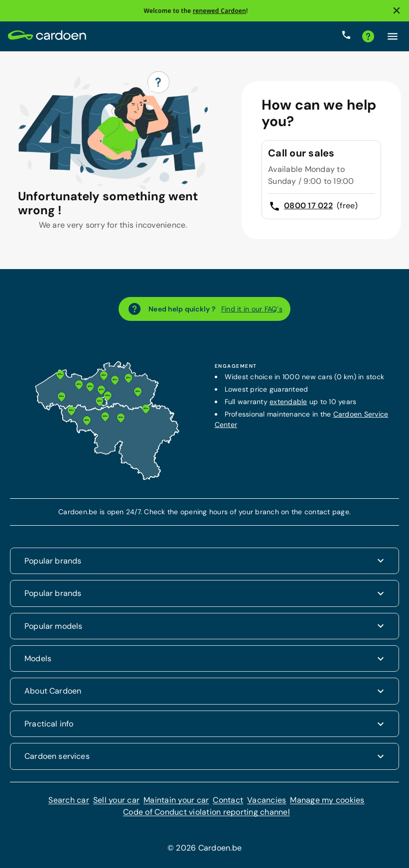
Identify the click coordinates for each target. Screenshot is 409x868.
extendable (288, 402)
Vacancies (267, 800)
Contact (228, 800)
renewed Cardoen (219, 11)
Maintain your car (176, 800)
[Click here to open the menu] (393, 36)
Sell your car (116, 800)
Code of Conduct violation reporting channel (206, 812)
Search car (69, 800)
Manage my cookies (327, 800)
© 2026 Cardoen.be (204, 848)
